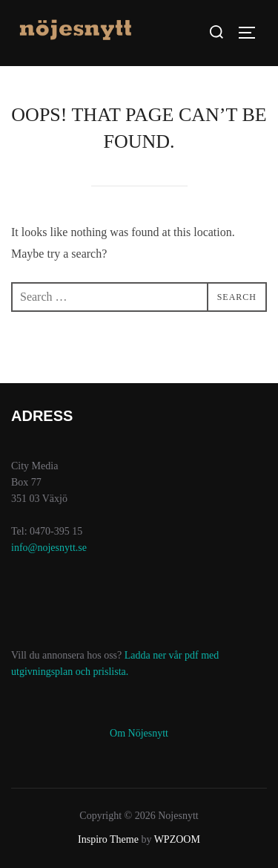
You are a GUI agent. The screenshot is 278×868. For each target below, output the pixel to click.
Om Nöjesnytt (139, 733)
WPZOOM (177, 839)
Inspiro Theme (108, 839)
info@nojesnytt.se (49, 548)
